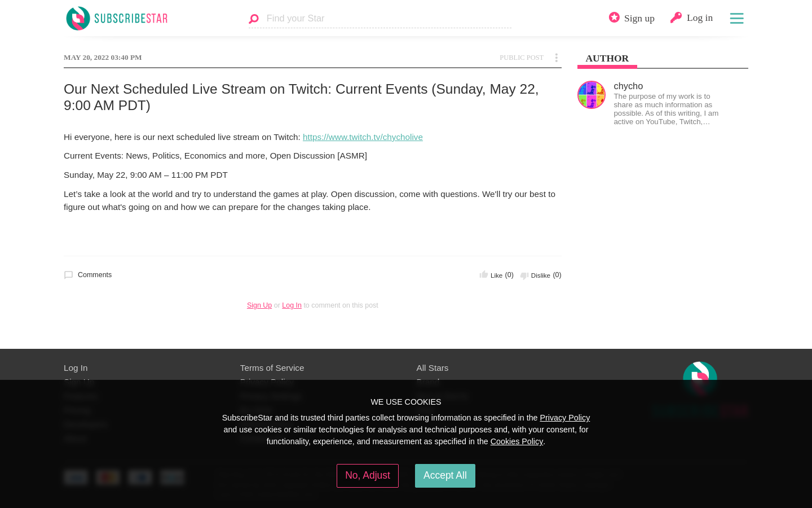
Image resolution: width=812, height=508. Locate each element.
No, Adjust (368, 475)
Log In (292, 305)
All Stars (433, 368)
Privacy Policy (565, 418)
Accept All (445, 475)
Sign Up (259, 305)
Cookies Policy (517, 441)
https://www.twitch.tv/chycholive (363, 137)
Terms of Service (272, 368)
